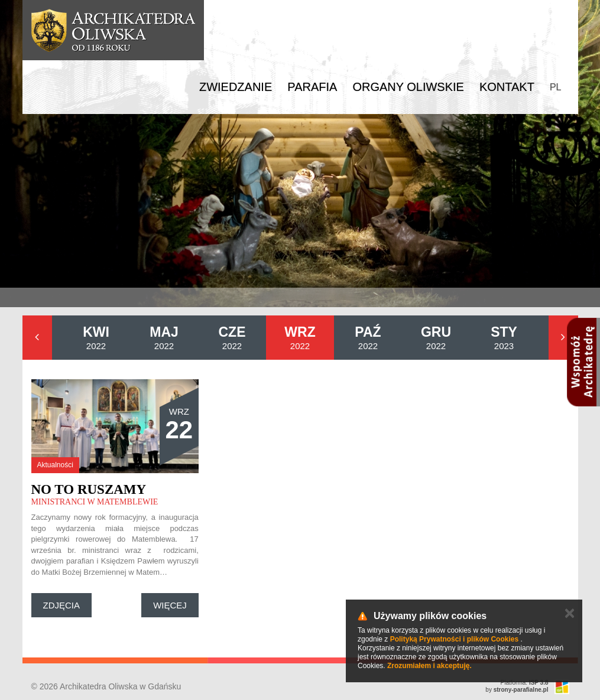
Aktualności (55, 465)
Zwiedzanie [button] (236, 87)
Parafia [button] (312, 87)
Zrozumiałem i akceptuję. (429, 666)
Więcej (170, 605)
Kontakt (507, 87)
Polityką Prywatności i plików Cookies (454, 639)
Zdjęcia (62, 605)
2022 (96, 338)
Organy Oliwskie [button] (408, 87)
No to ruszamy (89, 489)
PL (556, 87)
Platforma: (525, 683)
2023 (504, 338)
